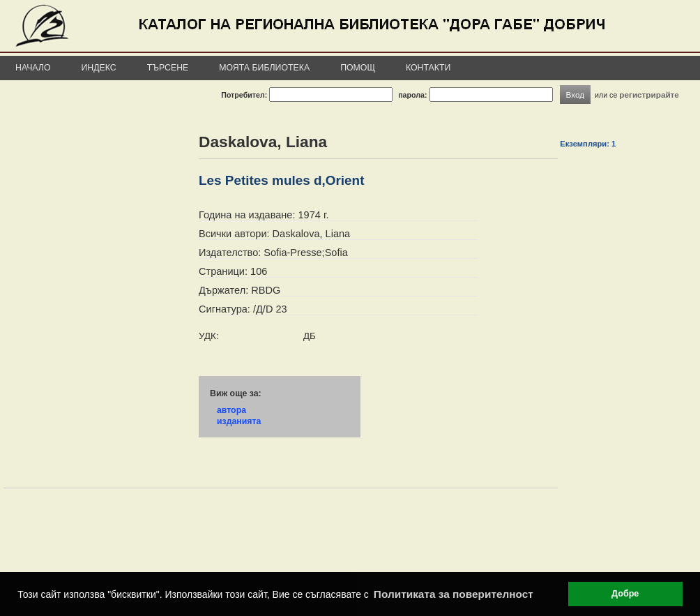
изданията (239, 421)
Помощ (358, 68)
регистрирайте (649, 95)
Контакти (428, 68)
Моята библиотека (264, 68)
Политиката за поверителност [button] (454, 594)
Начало (33, 68)
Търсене (168, 68)
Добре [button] (625, 594)
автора (231, 410)
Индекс (99, 68)
